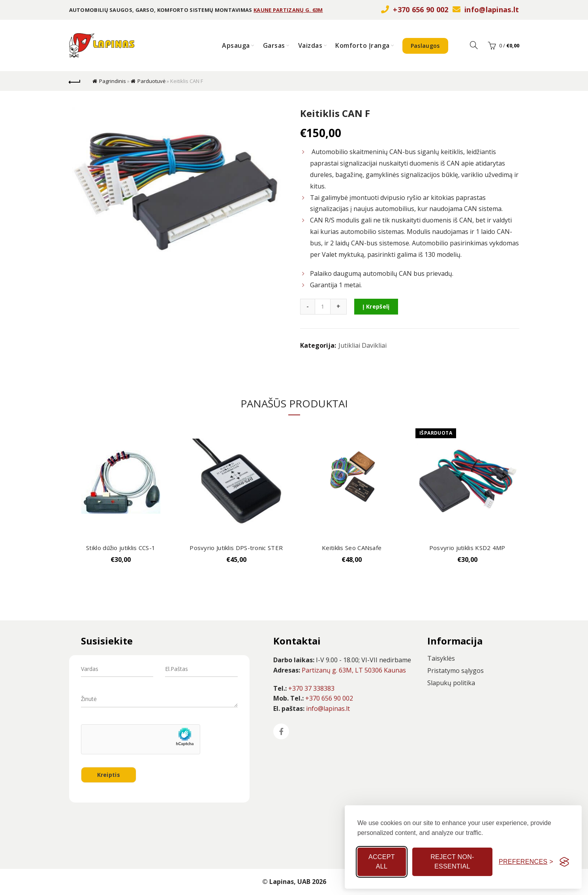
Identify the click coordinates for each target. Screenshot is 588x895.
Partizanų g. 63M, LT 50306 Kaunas (354, 670)
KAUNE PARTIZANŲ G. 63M (288, 10)
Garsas (274, 45)
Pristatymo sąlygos (456, 671)
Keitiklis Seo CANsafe (352, 548)
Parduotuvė (151, 81)
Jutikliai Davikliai (363, 345)
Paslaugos (425, 46)
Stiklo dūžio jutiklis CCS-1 (121, 548)
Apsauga (236, 45)
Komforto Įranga (363, 45)
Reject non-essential (452, 862)
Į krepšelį (376, 306)
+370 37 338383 (311, 688)
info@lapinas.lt (492, 9)
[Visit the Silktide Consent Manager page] (564, 862)
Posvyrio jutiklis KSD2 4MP (467, 548)
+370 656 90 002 (421, 9)
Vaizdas (310, 45)
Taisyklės (441, 658)
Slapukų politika (451, 683)
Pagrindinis (113, 81)
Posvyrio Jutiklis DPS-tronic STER (236, 548)
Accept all (382, 862)
